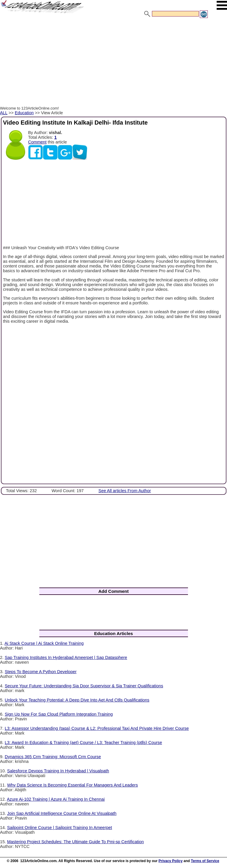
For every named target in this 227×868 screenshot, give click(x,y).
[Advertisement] (113, 63)
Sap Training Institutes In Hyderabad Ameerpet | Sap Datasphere (66, 657)
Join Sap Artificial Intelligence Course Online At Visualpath (62, 813)
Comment (37, 142)
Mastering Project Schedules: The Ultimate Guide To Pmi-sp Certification (76, 842)
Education (24, 113)
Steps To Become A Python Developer (41, 672)
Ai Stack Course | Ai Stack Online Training (44, 643)
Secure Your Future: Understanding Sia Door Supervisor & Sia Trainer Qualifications (84, 686)
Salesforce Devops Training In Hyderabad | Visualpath (58, 771)
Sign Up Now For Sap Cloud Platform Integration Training (59, 714)
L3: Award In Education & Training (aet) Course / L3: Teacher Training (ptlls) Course (83, 743)
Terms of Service (205, 861)
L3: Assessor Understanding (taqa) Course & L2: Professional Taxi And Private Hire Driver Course (97, 728)
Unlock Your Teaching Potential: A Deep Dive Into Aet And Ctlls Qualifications (77, 700)
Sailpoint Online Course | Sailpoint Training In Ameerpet (60, 828)
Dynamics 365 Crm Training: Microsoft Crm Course (53, 757)
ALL (4, 113)
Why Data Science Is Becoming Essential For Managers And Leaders (72, 785)
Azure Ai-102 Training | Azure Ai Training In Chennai (56, 799)
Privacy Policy (170, 861)
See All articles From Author (125, 491)
